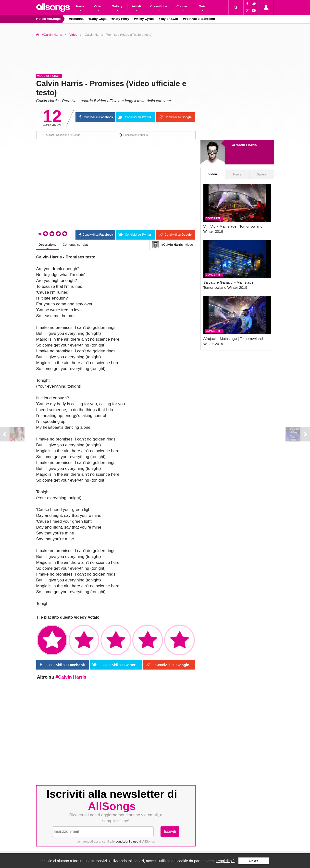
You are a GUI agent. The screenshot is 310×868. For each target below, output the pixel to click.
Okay (254, 861)
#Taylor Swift (168, 19)
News (237, 174)
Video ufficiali (48, 76)
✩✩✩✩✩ (180, 640)
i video (172, 245)
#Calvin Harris (52, 35)
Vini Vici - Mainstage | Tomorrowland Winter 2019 (233, 229)
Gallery (262, 174)
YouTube (255, 11)
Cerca (236, 7)
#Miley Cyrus (144, 19)
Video (73, 35)
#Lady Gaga (98, 19)
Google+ (247, 11)
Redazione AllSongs (68, 135)
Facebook (247, 4)
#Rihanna (77, 19)
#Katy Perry (120, 19)
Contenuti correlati (75, 245)
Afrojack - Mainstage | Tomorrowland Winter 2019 (233, 341)
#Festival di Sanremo (199, 19)
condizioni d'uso (127, 841)
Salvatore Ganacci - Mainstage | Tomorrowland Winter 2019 (229, 285)
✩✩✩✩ (148, 640)
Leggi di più (225, 861)
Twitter (255, 4)
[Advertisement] (155, 54)
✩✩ (84, 640)
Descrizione (48, 245)
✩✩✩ (116, 640)
